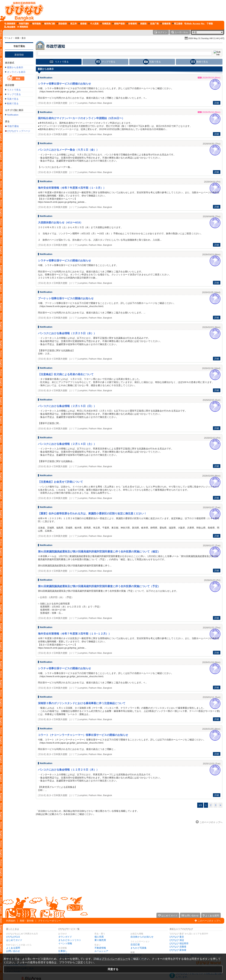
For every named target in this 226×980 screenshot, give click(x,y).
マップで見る (14, 94)
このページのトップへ (209, 921)
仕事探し (63, 951)
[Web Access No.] (195, 24)
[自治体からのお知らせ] (23, 24)
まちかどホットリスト (70, 940)
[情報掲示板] (82, 24)
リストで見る (14, 90)
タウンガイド (65, 937)
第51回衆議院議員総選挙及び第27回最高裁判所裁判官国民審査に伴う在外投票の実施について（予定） (99, 586)
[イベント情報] (62, 24)
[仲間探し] (142, 24)
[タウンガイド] (35, 24)
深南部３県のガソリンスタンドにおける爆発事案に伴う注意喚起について (82, 703)
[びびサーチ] (10, 24)
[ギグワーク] (177, 24)
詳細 (217, 103)
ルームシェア (101, 951)
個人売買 (99, 937)
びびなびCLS (13, 937)
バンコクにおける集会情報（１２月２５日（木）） (68, 770)
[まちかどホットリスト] (49, 24)
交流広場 (135, 945)
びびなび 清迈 (177, 940)
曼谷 (24, 38)
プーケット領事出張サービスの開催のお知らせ (66, 298)
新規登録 (19, 55)
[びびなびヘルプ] (210, 24)
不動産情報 (100, 948)
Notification (13, 115)
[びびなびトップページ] (23, 10)
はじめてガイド (14, 940)
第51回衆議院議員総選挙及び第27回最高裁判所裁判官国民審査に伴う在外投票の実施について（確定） (99, 551)
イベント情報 (65, 943)
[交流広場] (153, 24)
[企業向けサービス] (10, 27)
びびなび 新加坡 (178, 950)
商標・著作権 (27, 921)
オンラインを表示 (16, 72)
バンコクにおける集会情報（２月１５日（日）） (67, 406)
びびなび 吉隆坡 (178, 947)
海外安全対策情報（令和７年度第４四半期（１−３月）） (72, 188)
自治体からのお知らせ (142, 937)
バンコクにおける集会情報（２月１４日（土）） (67, 444)
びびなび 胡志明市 (179, 943)
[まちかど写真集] (165, 24)
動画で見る (13, 103)
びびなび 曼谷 (177, 937)
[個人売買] (93, 24)
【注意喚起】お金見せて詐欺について (60, 482)
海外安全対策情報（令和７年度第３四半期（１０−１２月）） (75, 634)
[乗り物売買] (105, 24)
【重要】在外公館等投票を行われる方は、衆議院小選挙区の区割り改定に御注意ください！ (92, 513)
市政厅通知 (19, 46)
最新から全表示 (15, 67)
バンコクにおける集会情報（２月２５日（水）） (67, 333)
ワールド (8, 38)
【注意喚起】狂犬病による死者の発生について (66, 374)
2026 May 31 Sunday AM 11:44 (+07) (206, 38)
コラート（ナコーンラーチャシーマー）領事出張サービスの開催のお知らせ (83, 735)
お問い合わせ (13, 951)
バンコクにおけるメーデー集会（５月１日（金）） (68, 150)
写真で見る (13, 99)
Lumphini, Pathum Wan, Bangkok (95, 103)
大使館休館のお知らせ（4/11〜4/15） (60, 222)
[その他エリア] (23, 27)
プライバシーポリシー (49, 921)
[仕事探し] (73, 24)
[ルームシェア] (132, 24)
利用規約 (11, 921)
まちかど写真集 (139, 948)
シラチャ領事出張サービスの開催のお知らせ (64, 84)
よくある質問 (13, 948)
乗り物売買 (100, 940)
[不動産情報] (118, 24)
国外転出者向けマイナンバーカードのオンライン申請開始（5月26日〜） (81, 118)
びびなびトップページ (19, 131)
